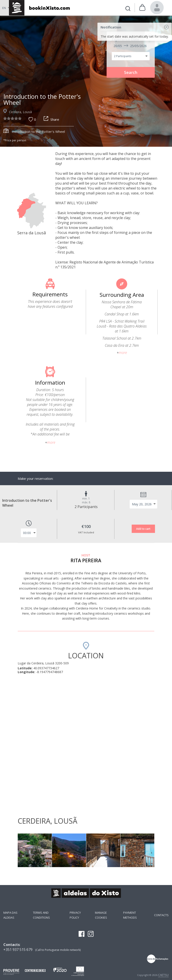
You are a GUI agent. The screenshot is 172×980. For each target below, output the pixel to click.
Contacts (161, 915)
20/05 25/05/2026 (130, 46)
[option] (86, 81)
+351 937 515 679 (18, 950)
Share (51, 119)
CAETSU (163, 975)
